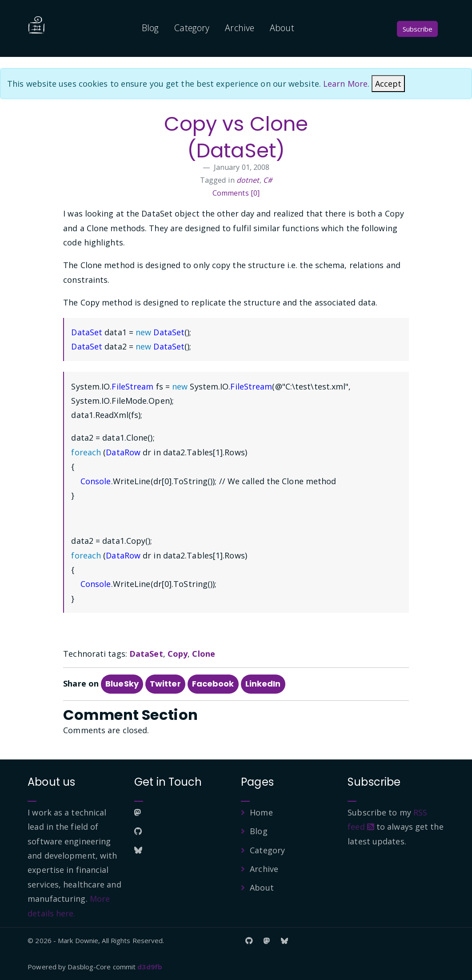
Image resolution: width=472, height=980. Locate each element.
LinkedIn (263, 684)
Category (192, 28)
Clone (204, 654)
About (282, 28)
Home (261, 812)
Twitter (165, 684)
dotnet (248, 180)
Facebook (213, 684)
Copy (178, 654)
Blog (150, 28)
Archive (240, 28)
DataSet (146, 654)
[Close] (388, 84)
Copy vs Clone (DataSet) (236, 137)
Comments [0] (236, 193)
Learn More (345, 84)
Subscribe (418, 29)
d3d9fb (150, 967)
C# (268, 180)
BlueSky (122, 684)
